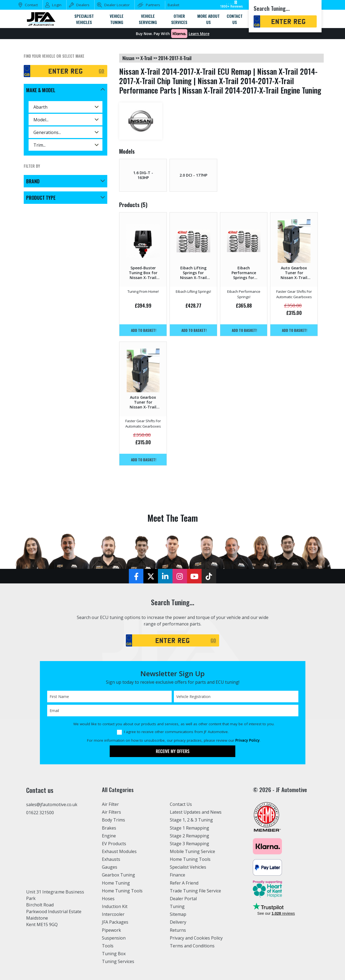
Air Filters (112, 812)
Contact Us (181, 804)
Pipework (112, 930)
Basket (173, 5)
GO (101, 71)
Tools (108, 946)
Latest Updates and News (196, 812)
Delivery (178, 922)
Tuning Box (114, 954)
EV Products (114, 844)
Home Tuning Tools (122, 891)
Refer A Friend (184, 883)
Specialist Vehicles (188, 867)
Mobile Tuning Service (193, 851)
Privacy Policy (247, 740)
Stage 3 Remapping (190, 844)
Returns (178, 930)
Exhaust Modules (119, 851)
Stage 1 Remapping (190, 828)
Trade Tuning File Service (196, 891)
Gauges (110, 867)
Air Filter (111, 804)
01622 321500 (40, 813)
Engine (109, 836)
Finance (178, 875)
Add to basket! (144, 330)
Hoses (108, 899)
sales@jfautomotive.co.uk (52, 804)
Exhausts (111, 859)
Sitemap (178, 914)
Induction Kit (115, 906)
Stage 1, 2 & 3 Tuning (192, 820)
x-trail (146, 58)
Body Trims (114, 820)
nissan (128, 58)
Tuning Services (118, 961)
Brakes (109, 828)
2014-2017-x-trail (175, 58)
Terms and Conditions (192, 946)
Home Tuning (116, 883)
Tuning (177, 906)
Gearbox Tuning (119, 875)
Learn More (199, 34)
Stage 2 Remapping (190, 836)
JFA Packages (115, 922)
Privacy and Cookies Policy (197, 938)
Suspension (114, 938)
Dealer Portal (183, 899)
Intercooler (113, 914)
